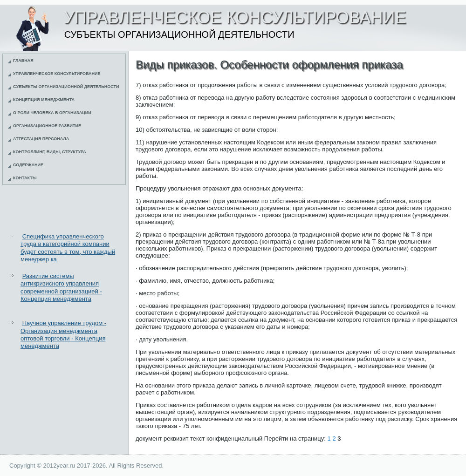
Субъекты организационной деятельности (66, 87)
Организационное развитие (47, 126)
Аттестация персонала (41, 139)
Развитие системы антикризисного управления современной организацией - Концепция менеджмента (61, 287)
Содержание (28, 165)
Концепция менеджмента (44, 100)
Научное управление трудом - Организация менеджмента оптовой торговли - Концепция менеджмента (63, 334)
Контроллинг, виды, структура (50, 152)
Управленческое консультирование (57, 74)
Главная (23, 61)
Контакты (25, 178)
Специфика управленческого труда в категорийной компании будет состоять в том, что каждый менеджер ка (68, 248)
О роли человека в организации (52, 113)
